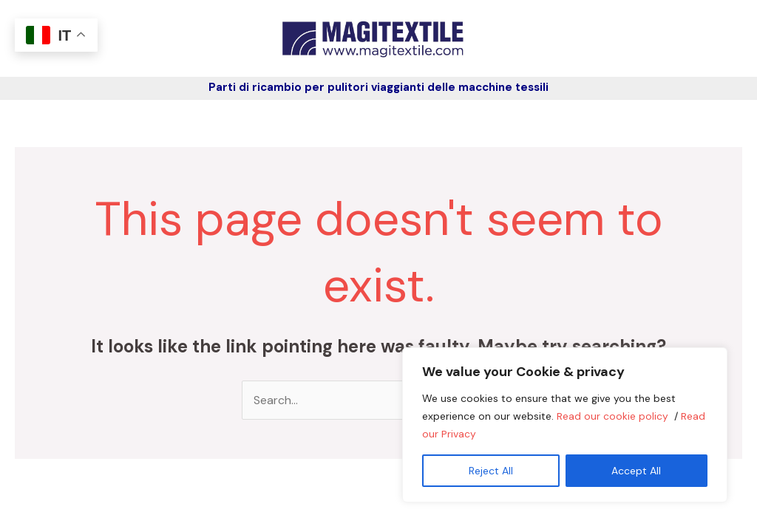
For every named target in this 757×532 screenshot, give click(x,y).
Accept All (636, 471)
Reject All (491, 471)
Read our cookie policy (614, 416)
